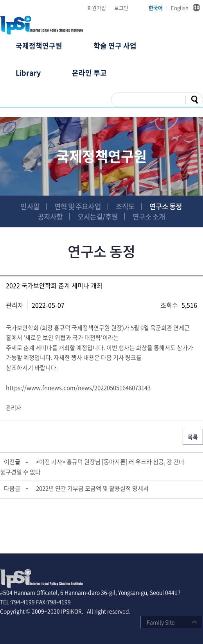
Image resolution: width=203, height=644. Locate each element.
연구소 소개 (149, 217)
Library (28, 73)
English (180, 8)
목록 (193, 437)
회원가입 (97, 8)
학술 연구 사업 (115, 46)
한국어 (156, 8)
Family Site (161, 622)
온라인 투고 (89, 73)
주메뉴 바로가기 (0, 0)
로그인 (121, 8)
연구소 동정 (166, 206)
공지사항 (50, 217)
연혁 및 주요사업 (78, 206)
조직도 (125, 206)
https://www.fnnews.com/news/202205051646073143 (78, 388)
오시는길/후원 (98, 217)
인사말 (30, 206)
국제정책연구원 (39, 46)
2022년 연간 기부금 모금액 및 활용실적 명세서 (92, 488)
